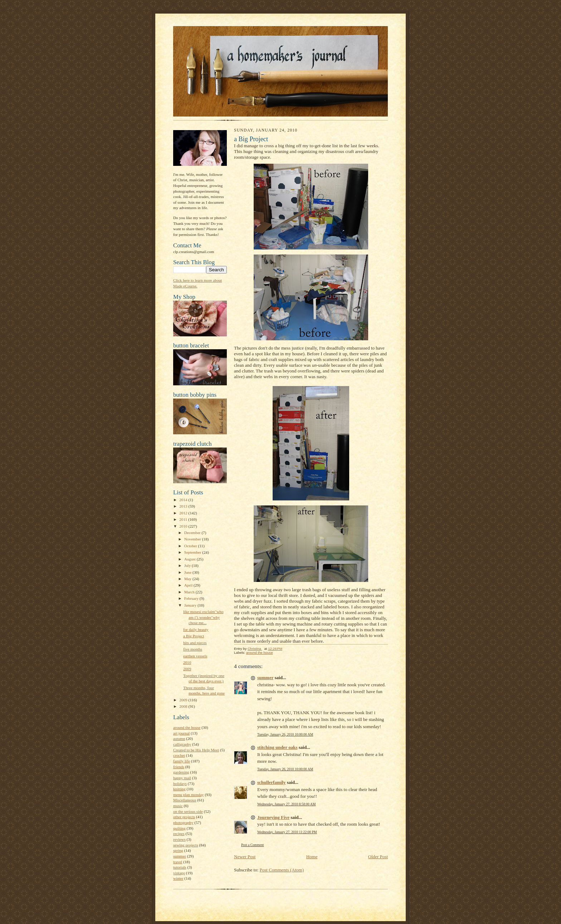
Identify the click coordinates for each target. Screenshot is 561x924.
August (191, 559)
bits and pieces (195, 643)
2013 (184, 506)
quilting (179, 828)
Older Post (378, 857)
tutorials (180, 867)
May (188, 579)
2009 (187, 669)
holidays (180, 784)
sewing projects (186, 845)
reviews (179, 839)
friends (179, 767)
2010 (184, 526)
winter (178, 878)
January (191, 605)
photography (183, 822)
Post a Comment (253, 845)
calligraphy (182, 744)
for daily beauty (196, 629)
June (188, 572)
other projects (184, 817)
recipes (179, 834)
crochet (179, 755)
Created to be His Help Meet (196, 750)
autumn (179, 738)
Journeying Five (273, 817)
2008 (184, 706)
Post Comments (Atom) (282, 870)
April (189, 585)
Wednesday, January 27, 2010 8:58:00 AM (286, 804)
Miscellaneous (185, 800)
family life (182, 761)
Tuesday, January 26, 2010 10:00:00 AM (285, 734)
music (178, 806)
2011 (184, 519)
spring (178, 850)
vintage (179, 873)
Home (312, 857)
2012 (184, 513)
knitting (179, 789)
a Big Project (194, 636)
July (188, 565)
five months (193, 649)
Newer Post (245, 857)
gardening (181, 772)
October (191, 546)
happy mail (182, 778)
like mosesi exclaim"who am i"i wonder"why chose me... (203, 617)
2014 (184, 500)
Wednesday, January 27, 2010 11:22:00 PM (287, 832)
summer (180, 856)
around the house (187, 727)
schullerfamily (271, 782)
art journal (181, 733)
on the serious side (188, 811)
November (193, 539)
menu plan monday (189, 795)
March (190, 592)
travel (178, 862)
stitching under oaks (277, 747)
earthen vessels (195, 656)
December (193, 533)
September (193, 552)
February (192, 598)
